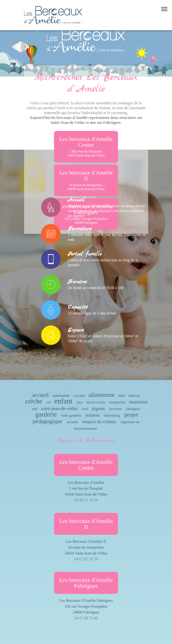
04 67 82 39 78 (86, 559)
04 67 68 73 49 (86, 618)
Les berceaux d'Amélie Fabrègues (86, 583)
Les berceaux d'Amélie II (86, 180)
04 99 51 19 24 (86, 500)
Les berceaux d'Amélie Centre (86, 147)
